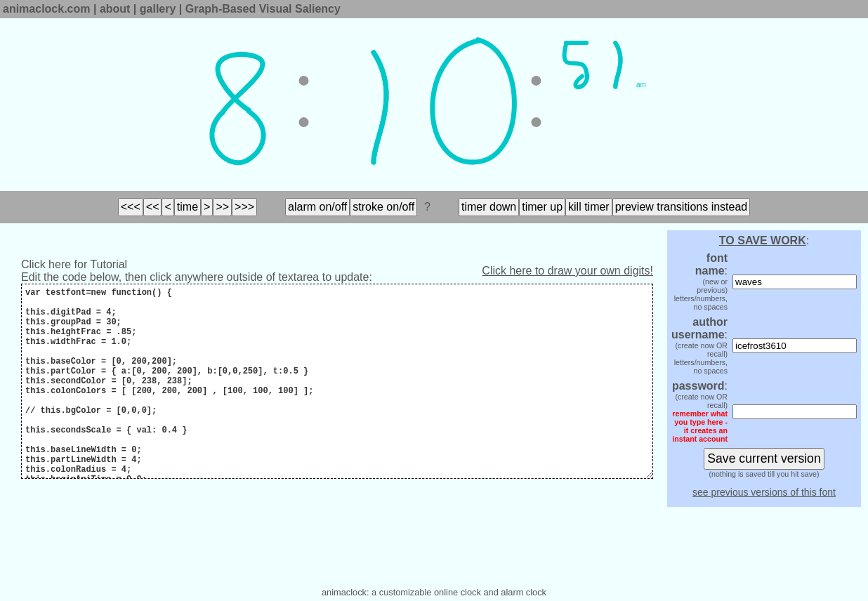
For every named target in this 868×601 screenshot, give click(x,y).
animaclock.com (47, 9)
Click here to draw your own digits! (567, 271)
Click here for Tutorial (74, 264)
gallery (158, 9)
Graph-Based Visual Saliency (263, 9)
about (115, 9)
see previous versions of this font (764, 492)
